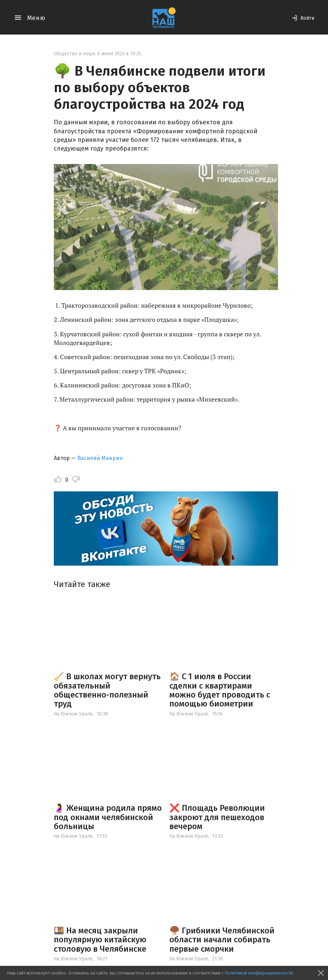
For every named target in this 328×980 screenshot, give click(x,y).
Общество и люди (74, 54)
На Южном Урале (73, 714)
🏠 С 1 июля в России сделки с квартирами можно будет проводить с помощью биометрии (220, 690)
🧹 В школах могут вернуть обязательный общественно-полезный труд (107, 690)
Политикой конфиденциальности (259, 973)
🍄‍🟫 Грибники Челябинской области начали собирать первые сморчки (222, 940)
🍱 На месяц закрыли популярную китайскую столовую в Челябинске (100, 940)
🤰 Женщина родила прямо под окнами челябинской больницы (108, 817)
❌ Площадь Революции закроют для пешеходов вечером (217, 817)
